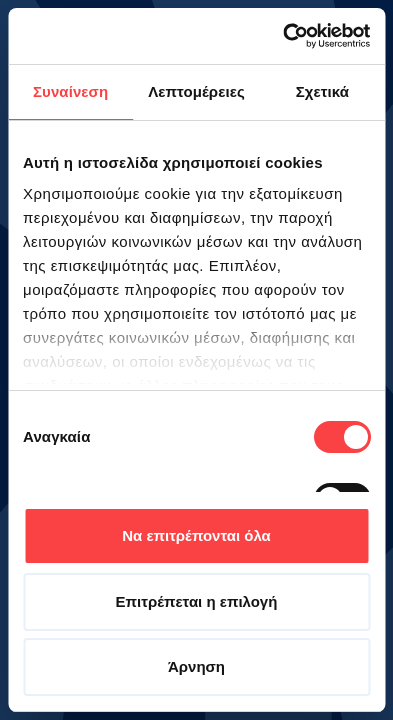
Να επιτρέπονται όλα (196, 535)
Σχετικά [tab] (322, 91)
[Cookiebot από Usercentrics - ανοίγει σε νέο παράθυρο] (283, 36)
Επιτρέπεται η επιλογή (197, 601)
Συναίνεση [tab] (70, 91)
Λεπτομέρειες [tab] (196, 91)
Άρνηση (196, 666)
